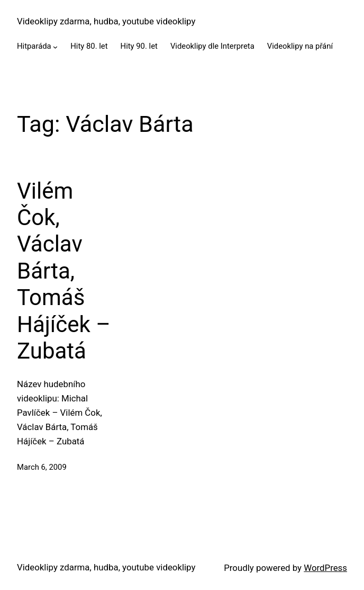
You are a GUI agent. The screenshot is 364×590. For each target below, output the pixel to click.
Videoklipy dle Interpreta (212, 46)
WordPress (325, 568)
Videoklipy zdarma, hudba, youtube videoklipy (106, 21)
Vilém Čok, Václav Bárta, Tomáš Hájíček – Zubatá (64, 271)
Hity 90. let (139, 46)
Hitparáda (34, 46)
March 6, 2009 (42, 467)
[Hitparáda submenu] (55, 47)
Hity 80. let (89, 46)
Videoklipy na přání (300, 46)
